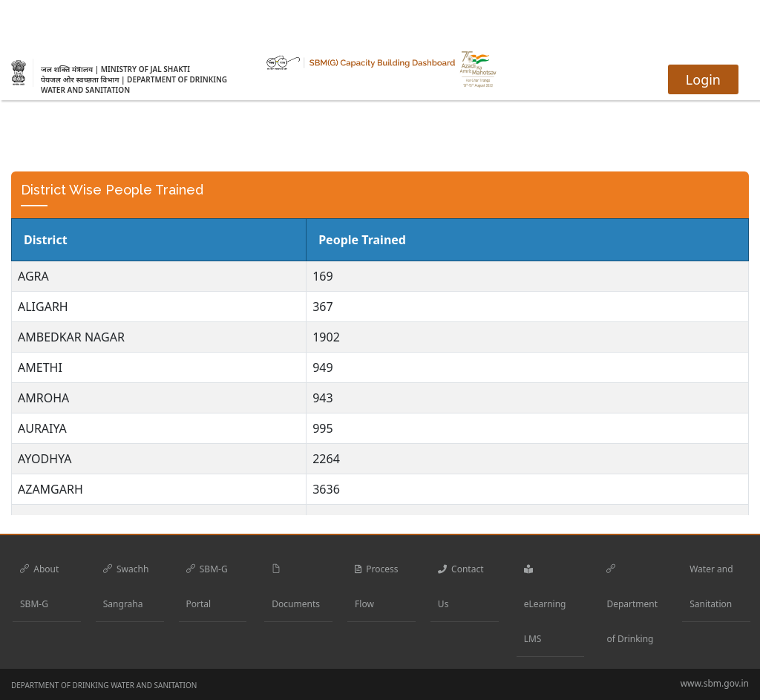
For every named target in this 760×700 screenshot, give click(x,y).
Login (703, 79)
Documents (296, 586)
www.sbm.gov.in (715, 683)
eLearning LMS (545, 604)
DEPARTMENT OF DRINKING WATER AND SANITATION (104, 685)
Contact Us (461, 586)
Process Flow (377, 586)
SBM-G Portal (207, 586)
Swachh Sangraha (126, 586)
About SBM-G (39, 586)
